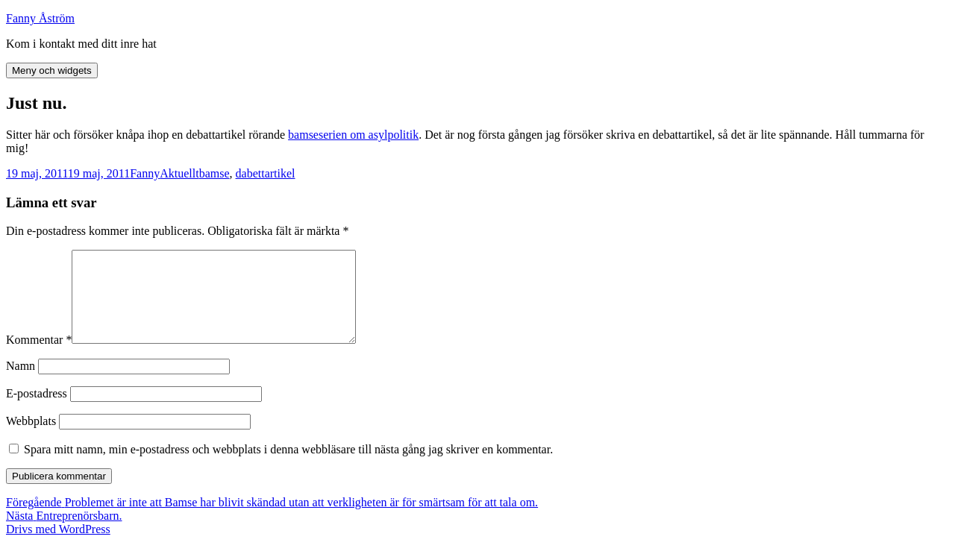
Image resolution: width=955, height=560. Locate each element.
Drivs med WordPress (58, 547)
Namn (21, 384)
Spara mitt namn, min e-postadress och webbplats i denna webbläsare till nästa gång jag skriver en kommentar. (288, 467)
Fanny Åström (40, 18)
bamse (215, 173)
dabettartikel (266, 173)
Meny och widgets (52, 70)
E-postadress (37, 411)
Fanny (145, 173)
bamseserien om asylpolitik (353, 135)
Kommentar (39, 358)
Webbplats (31, 439)
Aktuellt (179, 173)
